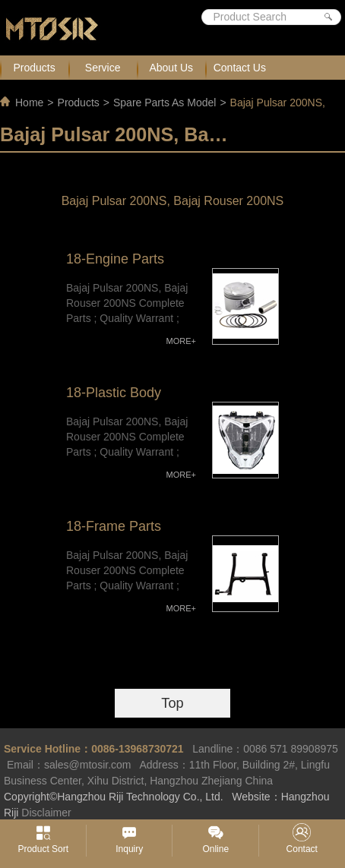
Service (103, 68)
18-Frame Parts (114, 526)
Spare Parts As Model (165, 103)
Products (34, 68)
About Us (171, 68)
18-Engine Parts (115, 259)
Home (29, 103)
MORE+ (181, 341)
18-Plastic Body (114, 393)
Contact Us (240, 68)
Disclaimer (46, 813)
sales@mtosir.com (88, 765)
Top (172, 703)
